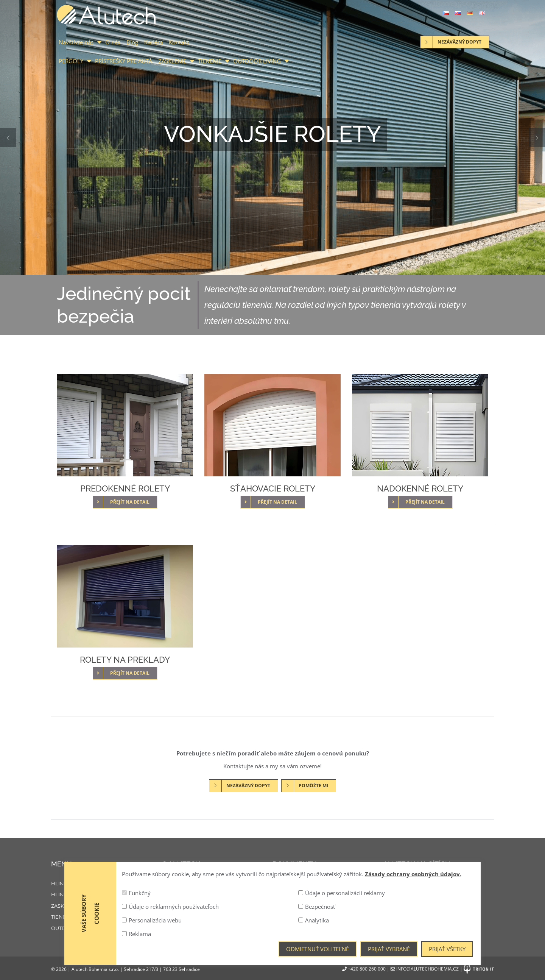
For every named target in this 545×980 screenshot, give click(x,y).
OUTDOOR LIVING (257, 61)
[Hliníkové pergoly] (107, 884)
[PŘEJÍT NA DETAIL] (125, 501)
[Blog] (217, 895)
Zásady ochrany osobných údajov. (413, 964)
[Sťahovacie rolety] (272, 425)
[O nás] (217, 884)
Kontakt (179, 42)
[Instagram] (414, 887)
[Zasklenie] (107, 906)
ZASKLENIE (172, 61)
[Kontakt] (217, 917)
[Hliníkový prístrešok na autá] (107, 895)
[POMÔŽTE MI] (309, 785)
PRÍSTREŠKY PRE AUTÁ (124, 61)
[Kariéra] (217, 906)
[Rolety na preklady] (125, 596)
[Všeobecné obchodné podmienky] (328, 906)
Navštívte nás (76, 42)
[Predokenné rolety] (125, 425)
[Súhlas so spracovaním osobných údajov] (328, 895)
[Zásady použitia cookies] (328, 884)
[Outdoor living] (107, 929)
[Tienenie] (107, 917)
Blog (132, 42)
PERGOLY (71, 61)
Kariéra (153, 42)
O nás (113, 42)
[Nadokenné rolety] (420, 425)
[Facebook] (392, 887)
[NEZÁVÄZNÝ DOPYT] (244, 785)
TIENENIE (210, 61)
